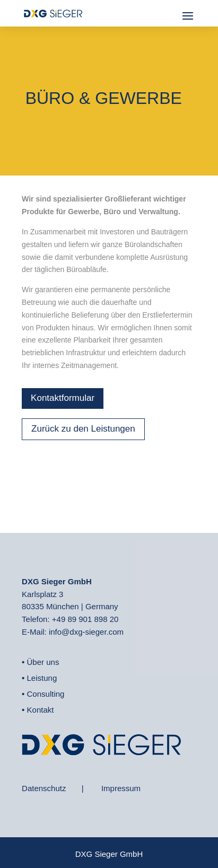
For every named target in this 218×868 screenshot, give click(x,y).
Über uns (43, 662)
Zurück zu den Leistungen (83, 429)
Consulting (46, 694)
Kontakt (41, 710)
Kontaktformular (63, 398)
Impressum (121, 788)
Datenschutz (44, 788)
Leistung (42, 678)
